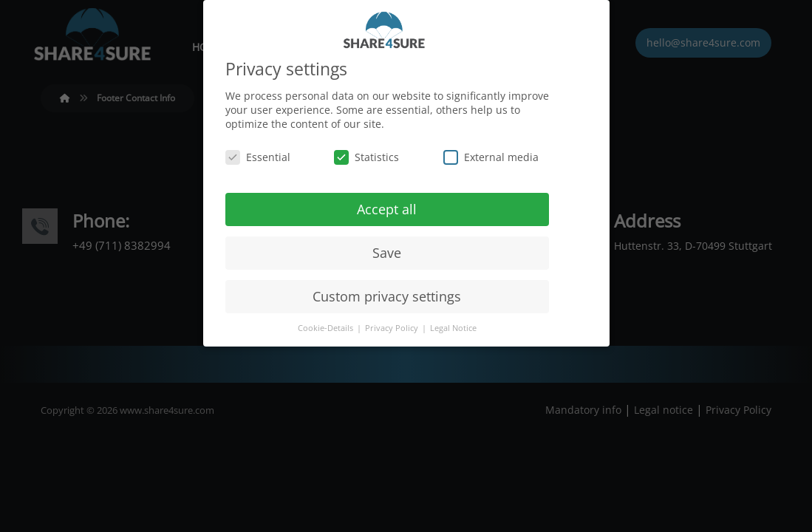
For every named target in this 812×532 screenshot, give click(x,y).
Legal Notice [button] (453, 326)
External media (491, 154)
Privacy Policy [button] (393, 326)
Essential (258, 154)
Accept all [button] (387, 206)
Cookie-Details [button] (327, 326)
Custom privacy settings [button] (387, 293)
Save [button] (387, 250)
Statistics (366, 154)
